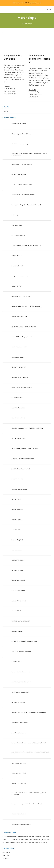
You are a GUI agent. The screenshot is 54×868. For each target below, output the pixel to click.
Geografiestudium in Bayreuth (19, 261)
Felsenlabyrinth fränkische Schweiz (21, 280)
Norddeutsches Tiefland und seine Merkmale (23, 593)
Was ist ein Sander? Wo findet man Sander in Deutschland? (28, 658)
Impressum (6, 793)
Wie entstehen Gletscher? (18, 704)
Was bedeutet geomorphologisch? (39, 59)
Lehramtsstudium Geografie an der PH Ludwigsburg (25, 289)
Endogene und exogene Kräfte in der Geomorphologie (26, 741)
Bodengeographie (16, 215)
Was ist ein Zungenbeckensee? (19, 575)
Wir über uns (7, 787)
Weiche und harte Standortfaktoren (21, 363)
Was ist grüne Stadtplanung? (19, 298)
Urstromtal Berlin (15, 612)
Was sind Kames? (16, 492)
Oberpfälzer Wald (16, 243)
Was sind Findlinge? (16, 584)
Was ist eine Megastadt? (18, 344)
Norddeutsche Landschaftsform (19, 621)
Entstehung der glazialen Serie (19, 639)
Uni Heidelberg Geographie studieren (21, 179)
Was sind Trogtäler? (16, 501)
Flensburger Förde (16, 271)
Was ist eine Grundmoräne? (18, 667)
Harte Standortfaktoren (17, 225)
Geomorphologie (10, 89)
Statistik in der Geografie (18, 169)
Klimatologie (14, 206)
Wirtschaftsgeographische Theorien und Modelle (24, 418)
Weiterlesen (8, 87)
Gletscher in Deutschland (18, 713)
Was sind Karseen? (16, 473)
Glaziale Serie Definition (17, 547)
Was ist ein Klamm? (16, 483)
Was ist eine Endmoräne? (18, 676)
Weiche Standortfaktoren (18, 123)
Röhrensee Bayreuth (16, 252)
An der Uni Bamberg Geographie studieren (23, 308)
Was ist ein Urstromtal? (17, 649)
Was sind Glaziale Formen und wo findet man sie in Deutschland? (29, 685)
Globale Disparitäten (16, 372)
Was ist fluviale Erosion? (18, 722)
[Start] (22, 24)
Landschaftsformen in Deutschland (20, 630)
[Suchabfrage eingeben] (27, 111)
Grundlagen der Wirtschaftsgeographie (22, 427)
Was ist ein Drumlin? (16, 529)
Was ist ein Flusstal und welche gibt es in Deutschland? (26, 400)
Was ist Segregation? (17, 335)
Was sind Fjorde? (16, 510)
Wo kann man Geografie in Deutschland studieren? (25, 197)
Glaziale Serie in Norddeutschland (20, 602)
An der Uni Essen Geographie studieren (22, 317)
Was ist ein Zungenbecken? (18, 455)
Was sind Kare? (15, 464)
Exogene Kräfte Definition (18, 750)
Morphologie (28, 24)
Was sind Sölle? (15, 566)
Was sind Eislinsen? (16, 446)
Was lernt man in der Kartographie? (21, 160)
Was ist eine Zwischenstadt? (19, 354)
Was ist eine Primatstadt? (18, 326)
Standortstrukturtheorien (17, 409)
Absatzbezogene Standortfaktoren (20, 132)
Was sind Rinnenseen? (17, 538)
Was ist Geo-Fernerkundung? (19, 142)
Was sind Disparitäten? (17, 390)
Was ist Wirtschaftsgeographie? (20, 437)
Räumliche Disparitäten (17, 381)
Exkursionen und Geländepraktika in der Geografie (25, 234)
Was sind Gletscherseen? (18, 556)
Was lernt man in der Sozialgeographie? (22, 188)
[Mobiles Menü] (49, 9)
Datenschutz (6, 790)
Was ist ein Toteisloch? (17, 520)
